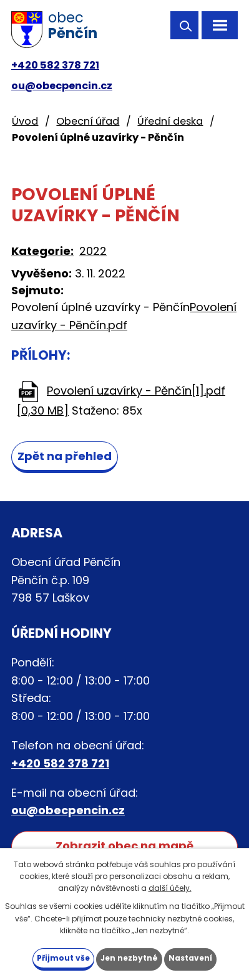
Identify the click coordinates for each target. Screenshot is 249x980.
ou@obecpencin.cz (62, 86)
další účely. (170, 888)
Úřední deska (170, 121)
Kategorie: (42, 251)
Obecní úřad (88, 121)
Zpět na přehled (65, 456)
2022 (93, 251)
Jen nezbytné (129, 958)
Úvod (25, 121)
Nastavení (190, 958)
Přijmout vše (63, 958)
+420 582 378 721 (55, 65)
